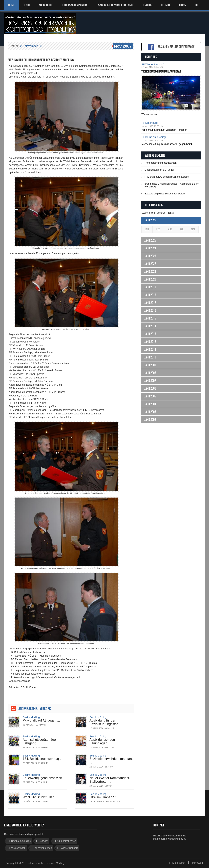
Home (11, 5)
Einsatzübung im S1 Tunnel (159, 170)
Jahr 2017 (150, 303)
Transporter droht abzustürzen (160, 163)
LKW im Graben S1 (103, 797)
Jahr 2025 (150, 240)
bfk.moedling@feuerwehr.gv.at (169, 839)
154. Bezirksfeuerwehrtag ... (43, 759)
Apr (181, 229)
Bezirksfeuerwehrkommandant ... (111, 761)
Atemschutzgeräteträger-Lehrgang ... (40, 741)
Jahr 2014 (150, 326)
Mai (193, 229)
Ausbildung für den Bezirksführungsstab (104, 722)
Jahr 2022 (150, 264)
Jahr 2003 (150, 412)
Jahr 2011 (150, 349)
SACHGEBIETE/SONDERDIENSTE (116, 5)
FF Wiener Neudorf (152, 64)
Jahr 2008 (150, 373)
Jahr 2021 (150, 272)
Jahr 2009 (150, 365)
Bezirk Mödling (31, 717)
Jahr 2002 (150, 420)
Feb (158, 229)
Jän (147, 229)
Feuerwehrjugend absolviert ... (44, 778)
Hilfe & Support (177, 863)
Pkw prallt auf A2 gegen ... (41, 720)
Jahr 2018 (150, 295)
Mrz (170, 229)
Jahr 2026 (150, 220)
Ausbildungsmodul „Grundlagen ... (102, 741)
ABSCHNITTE (46, 5)
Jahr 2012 (150, 342)
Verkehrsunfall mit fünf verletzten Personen (164, 130)
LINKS (182, 5)
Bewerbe (147, 5)
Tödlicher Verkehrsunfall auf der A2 (161, 71)
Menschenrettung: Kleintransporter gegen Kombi (167, 144)
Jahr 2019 (150, 287)
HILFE (197, 5)
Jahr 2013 (150, 334)
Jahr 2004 (150, 404)
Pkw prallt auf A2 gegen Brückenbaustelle (166, 177)
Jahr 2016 (150, 311)
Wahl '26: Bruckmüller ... (40, 797)
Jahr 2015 (150, 318)
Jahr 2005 (150, 396)
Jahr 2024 (150, 248)
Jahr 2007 (150, 381)
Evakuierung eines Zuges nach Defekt (165, 194)
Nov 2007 (122, 46)
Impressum (197, 863)
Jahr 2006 (150, 388)
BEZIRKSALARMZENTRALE (75, 5)
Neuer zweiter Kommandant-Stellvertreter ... (110, 780)
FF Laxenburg (149, 123)
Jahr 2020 (150, 279)
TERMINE (166, 5)
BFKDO (27, 5)
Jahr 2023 (150, 256)
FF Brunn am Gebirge (154, 137)
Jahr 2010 (150, 357)
